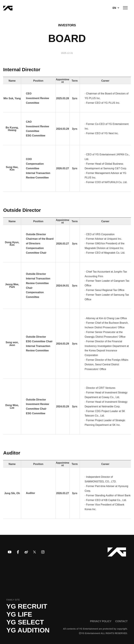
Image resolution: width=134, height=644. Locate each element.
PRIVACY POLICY (101, 621)
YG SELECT (25, 622)
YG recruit (27, 606)
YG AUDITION (28, 630)
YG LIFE (19, 614)
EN (114, 8)
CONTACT (121, 621)
